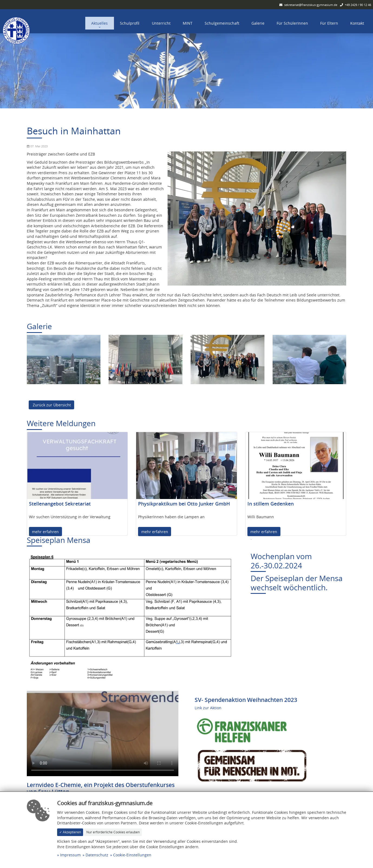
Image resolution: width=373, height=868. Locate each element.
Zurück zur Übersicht (51, 405)
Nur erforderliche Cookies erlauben (113, 832)
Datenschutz (97, 855)
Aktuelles (99, 23)
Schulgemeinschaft (222, 23)
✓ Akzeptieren (70, 832)
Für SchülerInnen (292, 23)
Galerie (258, 23)
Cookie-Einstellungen (132, 855)
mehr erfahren (45, 532)
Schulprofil (130, 23)
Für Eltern (329, 23)
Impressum (70, 855)
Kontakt (357, 23)
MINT (188, 23)
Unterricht (161, 23)
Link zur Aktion (208, 708)
